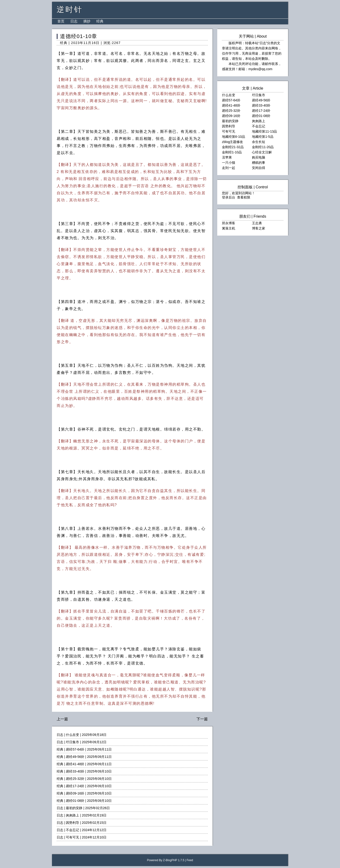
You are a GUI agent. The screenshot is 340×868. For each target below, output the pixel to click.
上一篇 (62, 719)
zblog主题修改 (232, 142)
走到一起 (229, 168)
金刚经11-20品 (263, 147)
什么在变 (72, 735)
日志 (74, 21)
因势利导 (72, 823)
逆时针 (70, 9)
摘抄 (87, 21)
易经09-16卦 (75, 793)
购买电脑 (259, 157)
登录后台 (229, 197)
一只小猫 (229, 163)
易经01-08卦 (75, 801)
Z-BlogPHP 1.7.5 (174, 860)
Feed (190, 860)
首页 (61, 21)
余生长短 (259, 142)
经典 (100, 21)
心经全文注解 (262, 152)
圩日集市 (72, 742)
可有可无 (72, 837)
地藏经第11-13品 (264, 131)
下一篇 (202, 719)
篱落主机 (229, 228)
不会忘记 (72, 830)
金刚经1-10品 (232, 152)
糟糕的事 (259, 163)
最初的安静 (74, 808)
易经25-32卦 (75, 779)
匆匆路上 (72, 815)
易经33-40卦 (75, 771)
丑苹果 (227, 157)
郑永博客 (229, 223)
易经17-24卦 (75, 786)
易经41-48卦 (75, 764)
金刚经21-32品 (233, 147)
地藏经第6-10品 (234, 137)
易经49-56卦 (75, 757)
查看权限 (244, 197)
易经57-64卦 (75, 749)
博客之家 (259, 228)
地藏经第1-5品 (263, 137)
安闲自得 (259, 168)
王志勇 (257, 223)
